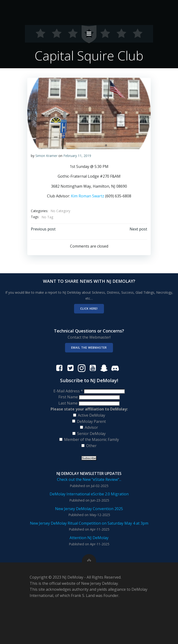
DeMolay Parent (91, 421)
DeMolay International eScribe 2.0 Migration (89, 494)
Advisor (91, 427)
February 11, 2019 (77, 156)
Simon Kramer (46, 156)
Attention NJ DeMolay (89, 538)
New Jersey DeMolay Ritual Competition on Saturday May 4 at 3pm (89, 523)
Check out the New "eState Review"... (89, 479)
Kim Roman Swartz (88, 196)
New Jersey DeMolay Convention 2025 (89, 509)
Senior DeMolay (91, 434)
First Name (69, 397)
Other (91, 446)
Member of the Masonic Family (91, 439)
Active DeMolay (91, 415)
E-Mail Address (69, 391)
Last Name (68, 403)
